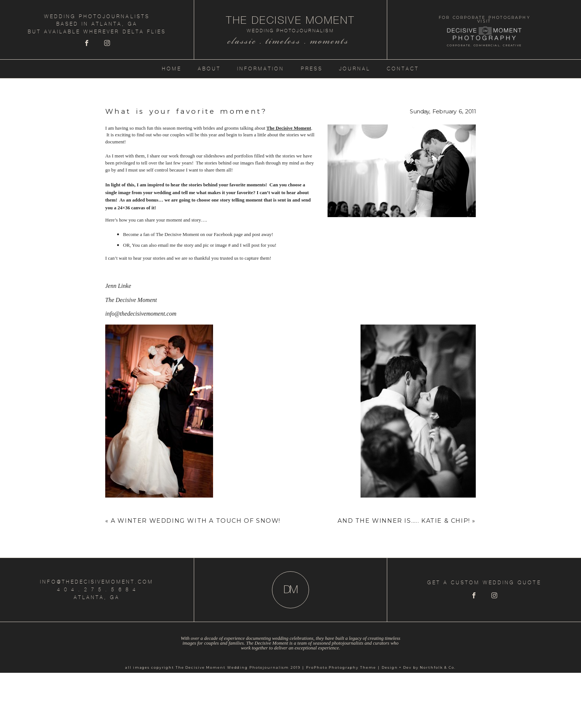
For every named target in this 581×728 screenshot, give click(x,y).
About (209, 69)
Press (312, 69)
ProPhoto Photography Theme (341, 667)
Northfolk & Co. (438, 667)
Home (172, 69)
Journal (355, 69)
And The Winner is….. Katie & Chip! (404, 521)
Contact (403, 69)
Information (261, 69)
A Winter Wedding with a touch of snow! (196, 521)
